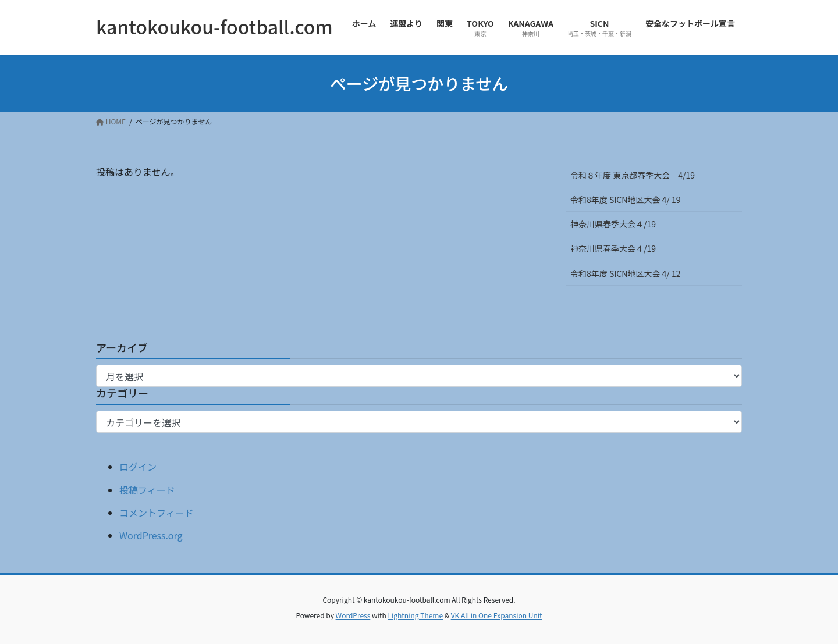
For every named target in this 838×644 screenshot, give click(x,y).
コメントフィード (157, 513)
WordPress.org (151, 535)
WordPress (353, 615)
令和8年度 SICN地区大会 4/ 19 (629, 200)
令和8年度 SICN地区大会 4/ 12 (629, 273)
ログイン (138, 467)
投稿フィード (147, 490)
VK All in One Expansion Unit (497, 615)
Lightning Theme (415, 615)
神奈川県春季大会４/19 (613, 224)
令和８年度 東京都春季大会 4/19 (633, 175)
